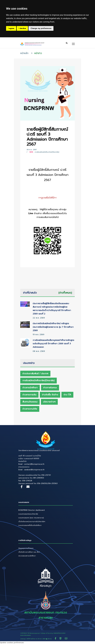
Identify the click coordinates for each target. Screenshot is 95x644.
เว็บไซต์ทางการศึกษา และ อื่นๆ (29, 552)
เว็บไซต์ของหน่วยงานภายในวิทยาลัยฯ (32, 522)
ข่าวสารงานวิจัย (30, 409)
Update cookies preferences (12, 643)
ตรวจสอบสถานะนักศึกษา (27, 556)
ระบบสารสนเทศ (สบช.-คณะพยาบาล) (31, 518)
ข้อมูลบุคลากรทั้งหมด (26, 548)
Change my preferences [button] (41, 28)
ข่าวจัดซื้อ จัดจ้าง (50, 395)
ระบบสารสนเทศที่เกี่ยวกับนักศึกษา (30, 525)
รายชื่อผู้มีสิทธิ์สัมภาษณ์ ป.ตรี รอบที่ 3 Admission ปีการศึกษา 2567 (47, 137)
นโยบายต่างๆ (49, 402)
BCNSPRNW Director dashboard (31, 510)
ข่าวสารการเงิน (29, 395)
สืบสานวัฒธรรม (30, 402)
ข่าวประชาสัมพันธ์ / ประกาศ (35, 373)
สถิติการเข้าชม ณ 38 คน (39, 639)
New (31, 152)
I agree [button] (11, 28)
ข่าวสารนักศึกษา (30, 388)
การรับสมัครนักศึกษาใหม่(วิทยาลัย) (47, 152)
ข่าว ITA (67, 395)
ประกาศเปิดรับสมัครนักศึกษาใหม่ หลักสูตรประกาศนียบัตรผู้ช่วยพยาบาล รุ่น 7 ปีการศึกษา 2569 (53, 327)
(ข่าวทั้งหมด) (65, 293)
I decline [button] (22, 28)
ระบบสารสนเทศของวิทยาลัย (28, 514)
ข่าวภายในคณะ (50, 388)
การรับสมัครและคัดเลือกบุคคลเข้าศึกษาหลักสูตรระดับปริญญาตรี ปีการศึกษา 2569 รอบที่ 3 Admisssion (53, 344)
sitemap (23, 639)
